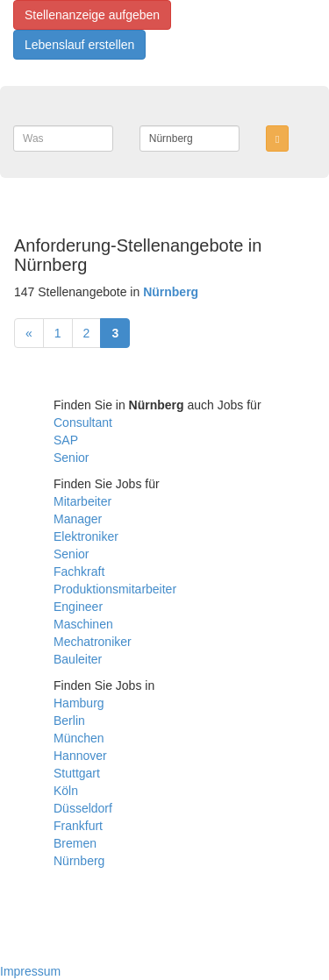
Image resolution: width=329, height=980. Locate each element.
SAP (66, 440)
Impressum (30, 971)
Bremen (75, 843)
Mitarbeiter (82, 501)
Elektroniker (86, 536)
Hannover (80, 756)
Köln (66, 791)
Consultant (83, 423)
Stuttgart (77, 773)
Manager (78, 519)
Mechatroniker (93, 642)
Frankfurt (78, 826)
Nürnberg (79, 861)
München (79, 738)
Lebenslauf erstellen (79, 45)
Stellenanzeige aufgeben (92, 15)
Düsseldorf (83, 808)
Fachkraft (79, 572)
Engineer (78, 607)
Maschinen (83, 624)
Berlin (69, 721)
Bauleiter (78, 659)
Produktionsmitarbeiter (115, 589)
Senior (71, 458)
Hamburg (79, 703)
